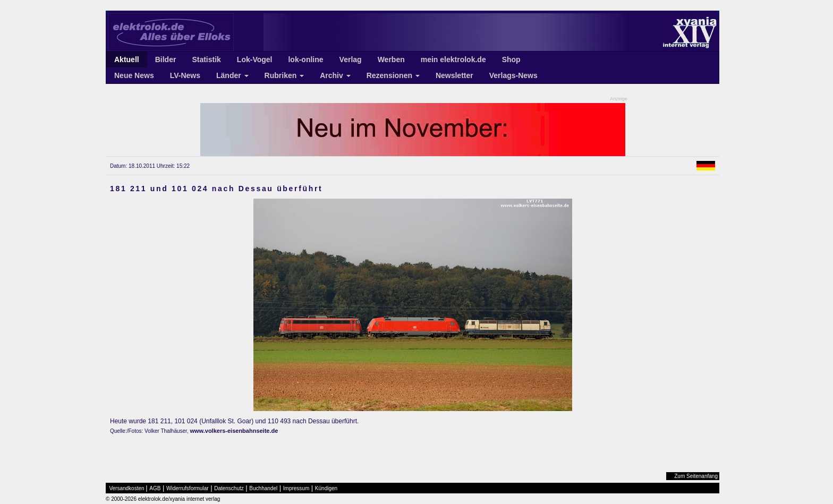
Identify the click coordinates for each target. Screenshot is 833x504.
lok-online (305, 59)
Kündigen (326, 488)
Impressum (296, 488)
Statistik (206, 59)
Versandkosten (127, 488)
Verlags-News (513, 75)
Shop (511, 59)
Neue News (134, 75)
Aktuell (127, 59)
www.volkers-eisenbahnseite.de (234, 431)
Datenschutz (229, 488)
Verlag (351, 59)
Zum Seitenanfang (696, 476)
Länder (232, 75)
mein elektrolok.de (453, 59)
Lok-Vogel (255, 59)
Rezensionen (393, 75)
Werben (391, 59)
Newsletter (454, 75)
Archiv (335, 75)
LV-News (185, 75)
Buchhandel (263, 488)
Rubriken (284, 75)
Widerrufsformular (187, 488)
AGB (155, 488)
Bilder (166, 59)
